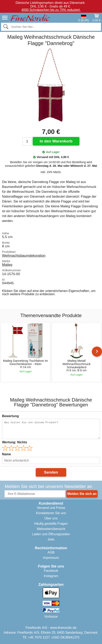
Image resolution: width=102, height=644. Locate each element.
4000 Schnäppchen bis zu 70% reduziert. (51, 10)
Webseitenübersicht (51, 529)
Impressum (51, 558)
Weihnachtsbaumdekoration (24, 255)
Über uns (51, 518)
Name (7, 454)
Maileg (7, 265)
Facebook (51, 571)
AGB (51, 552)
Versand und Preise (51, 508)
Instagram (51, 576)
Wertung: (15, 442)
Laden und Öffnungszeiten (51, 534)
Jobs (51, 539)
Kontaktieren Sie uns (51, 513)
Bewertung (10, 416)
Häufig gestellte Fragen (51, 524)
